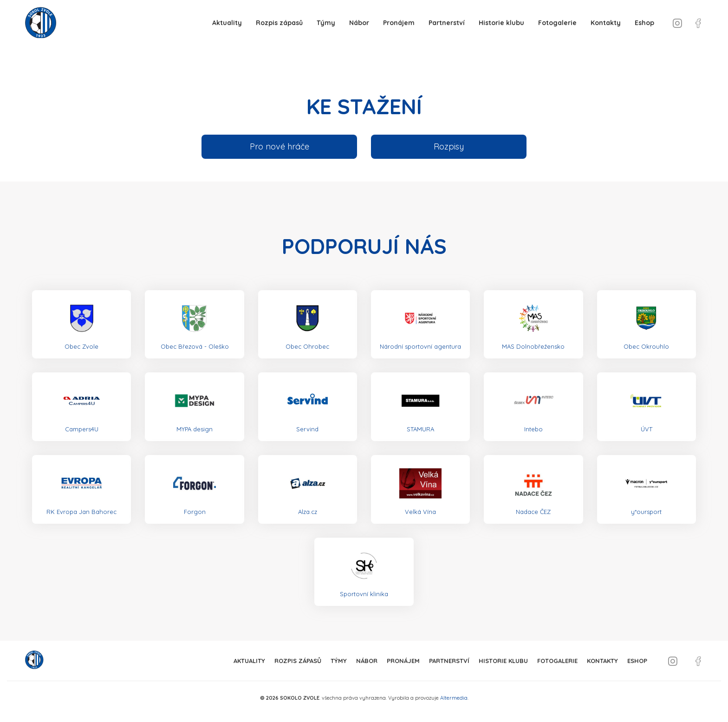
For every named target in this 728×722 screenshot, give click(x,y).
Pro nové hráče (279, 146)
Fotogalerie (557, 23)
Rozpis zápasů (279, 23)
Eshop (644, 23)
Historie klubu (501, 23)
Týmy (326, 23)
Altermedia (454, 698)
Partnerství (447, 23)
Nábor (359, 23)
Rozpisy (449, 146)
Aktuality (227, 23)
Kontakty (606, 23)
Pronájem (399, 23)
